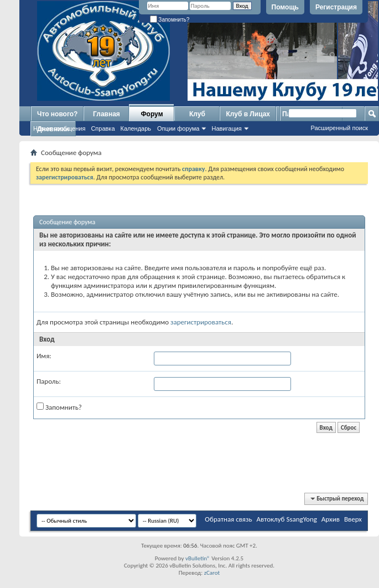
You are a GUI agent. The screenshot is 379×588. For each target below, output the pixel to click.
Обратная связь (228, 519)
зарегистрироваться (201, 322)
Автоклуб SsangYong (287, 519)
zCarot (212, 573)
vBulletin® (198, 558)
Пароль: (49, 381)
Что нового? (57, 114)
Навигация (226, 128)
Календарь (136, 128)
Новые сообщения (59, 128)
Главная (107, 114)
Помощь (285, 7)
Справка (103, 128)
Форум (152, 114)
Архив (331, 519)
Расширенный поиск (339, 128)
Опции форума (178, 128)
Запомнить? (170, 20)
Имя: (44, 356)
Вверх (353, 519)
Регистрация (336, 7)
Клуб (197, 114)
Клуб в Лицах (248, 114)
